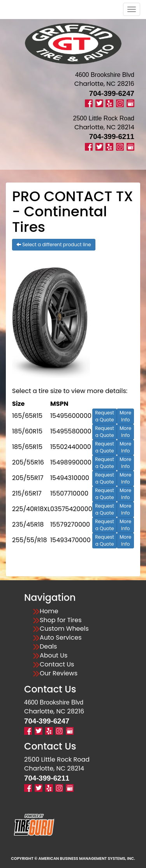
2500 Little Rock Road (57, 759)
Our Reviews (59, 673)
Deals (48, 647)
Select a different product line (54, 244)
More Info (125, 416)
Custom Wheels (64, 629)
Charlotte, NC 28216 (104, 84)
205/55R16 (28, 462)
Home (49, 611)
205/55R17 (28, 478)
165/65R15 (27, 416)
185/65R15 (27, 447)
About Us (54, 656)
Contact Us (57, 664)
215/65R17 (27, 493)
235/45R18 (28, 524)
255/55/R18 (30, 540)
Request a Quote (105, 416)
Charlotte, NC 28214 (104, 127)
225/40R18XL (31, 509)
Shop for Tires (61, 620)
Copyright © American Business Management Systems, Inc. (73, 858)
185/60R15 (27, 431)
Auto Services (61, 638)
